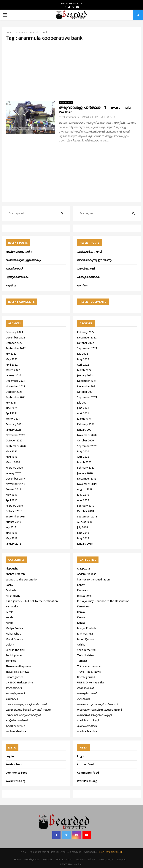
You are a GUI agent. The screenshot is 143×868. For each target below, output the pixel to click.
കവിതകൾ (12, 699)
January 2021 (13, 430)
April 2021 (12, 413)
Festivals (11, 590)
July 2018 (11, 527)
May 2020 (12, 451)
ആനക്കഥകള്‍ (66, 102)
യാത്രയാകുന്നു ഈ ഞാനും (23, 260)
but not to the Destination (22, 579)
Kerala (9, 612)
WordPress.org (16, 781)
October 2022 (14, 343)
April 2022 (12, 365)
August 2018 (13, 522)
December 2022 (15, 337)
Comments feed (16, 773)
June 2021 (12, 408)
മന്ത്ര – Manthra (16, 731)
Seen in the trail (15, 650)
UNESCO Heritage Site (19, 682)
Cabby (9, 585)
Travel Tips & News (17, 672)
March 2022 (13, 370)
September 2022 (16, 348)
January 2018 (13, 544)
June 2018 (12, 533)
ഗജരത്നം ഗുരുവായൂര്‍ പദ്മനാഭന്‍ (26, 704)
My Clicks (48, 860)
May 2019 (12, 495)
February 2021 (14, 424)
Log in (10, 756)
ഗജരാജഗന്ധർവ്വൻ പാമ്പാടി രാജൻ (28, 710)
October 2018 (14, 511)
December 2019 (15, 479)
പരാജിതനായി (14, 268)
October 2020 (14, 440)
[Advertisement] (71, 71)
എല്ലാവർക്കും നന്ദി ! (19, 252)
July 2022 (11, 354)
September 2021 (16, 397)
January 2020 (13, 473)
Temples (11, 661)
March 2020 (13, 462)
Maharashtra (13, 634)
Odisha (10, 644)
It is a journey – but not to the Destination (32, 601)
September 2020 (16, 446)
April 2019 (12, 500)
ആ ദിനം (11, 285)
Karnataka (12, 606)
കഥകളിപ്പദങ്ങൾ (15, 693)
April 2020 (12, 457)
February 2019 (14, 506)
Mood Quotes (14, 639)
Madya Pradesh (15, 628)
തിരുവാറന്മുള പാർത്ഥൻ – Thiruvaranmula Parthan (95, 110)
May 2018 (12, 538)
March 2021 (13, 419)
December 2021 (15, 381)
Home (17, 860)
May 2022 (12, 359)
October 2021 (14, 392)
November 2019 (15, 484)
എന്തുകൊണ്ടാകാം (17, 277)
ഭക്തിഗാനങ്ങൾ (15, 726)
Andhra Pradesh (15, 574)
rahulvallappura (70, 117)
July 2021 (11, 402)
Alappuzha (12, 568)
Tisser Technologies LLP (110, 852)
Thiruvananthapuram (18, 666)
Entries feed (14, 764)
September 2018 (16, 516)
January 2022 (13, 375)
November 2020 (15, 435)
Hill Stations (13, 596)
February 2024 (14, 332)
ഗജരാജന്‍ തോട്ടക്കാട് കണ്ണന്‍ (23, 715)
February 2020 (14, 468)
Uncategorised (15, 677)
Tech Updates (14, 655)
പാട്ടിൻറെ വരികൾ (17, 720)
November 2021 (15, 386)
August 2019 (13, 489)
